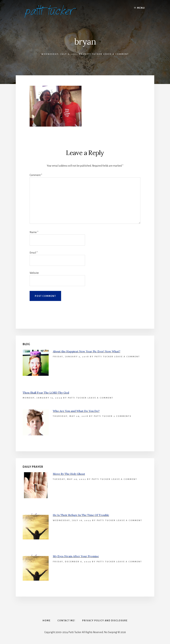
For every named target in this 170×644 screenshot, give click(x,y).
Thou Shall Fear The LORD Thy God (46, 393)
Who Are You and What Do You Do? (76, 411)
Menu (141, 8)
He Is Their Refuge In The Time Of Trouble (81, 515)
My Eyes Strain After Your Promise (76, 556)
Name (34, 232)
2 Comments (122, 416)
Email (34, 253)
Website (34, 273)
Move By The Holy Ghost (69, 474)
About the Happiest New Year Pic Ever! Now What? (87, 351)
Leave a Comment (116, 54)
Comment (36, 175)
